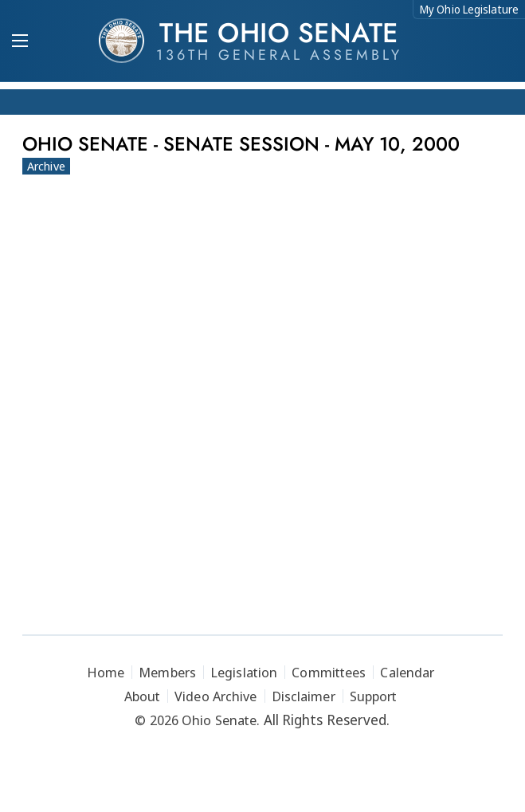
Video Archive (215, 696)
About (143, 696)
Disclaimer (304, 696)
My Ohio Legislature (469, 9)
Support (374, 696)
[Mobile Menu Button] (20, 42)
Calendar (407, 672)
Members (167, 672)
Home (106, 672)
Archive (46, 166)
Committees (329, 672)
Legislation (244, 672)
